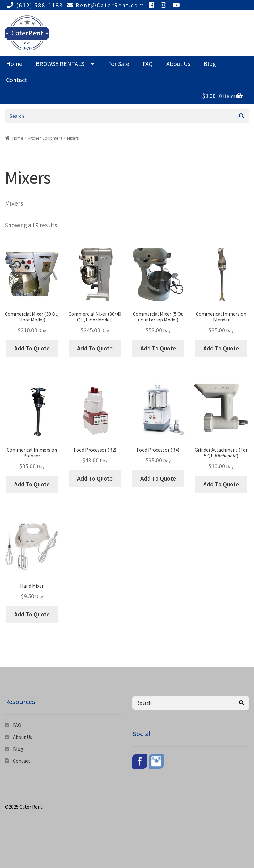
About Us (178, 64)
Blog (210, 64)
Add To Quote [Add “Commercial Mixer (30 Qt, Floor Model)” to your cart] (32, 348)
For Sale (119, 64)
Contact (17, 80)
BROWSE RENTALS (60, 64)
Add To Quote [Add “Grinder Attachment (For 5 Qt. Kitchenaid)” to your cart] (221, 484)
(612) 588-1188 (34, 5)
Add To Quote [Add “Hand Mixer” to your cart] (32, 614)
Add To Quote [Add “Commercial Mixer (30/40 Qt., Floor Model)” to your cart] (95, 348)
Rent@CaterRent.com (104, 5)
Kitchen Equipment (45, 138)
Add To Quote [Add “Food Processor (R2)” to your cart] (95, 478)
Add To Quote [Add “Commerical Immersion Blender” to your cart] (221, 348)
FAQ (148, 64)
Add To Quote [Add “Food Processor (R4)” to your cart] (158, 478)
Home (14, 64)
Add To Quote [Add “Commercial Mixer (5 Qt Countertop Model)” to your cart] (158, 348)
